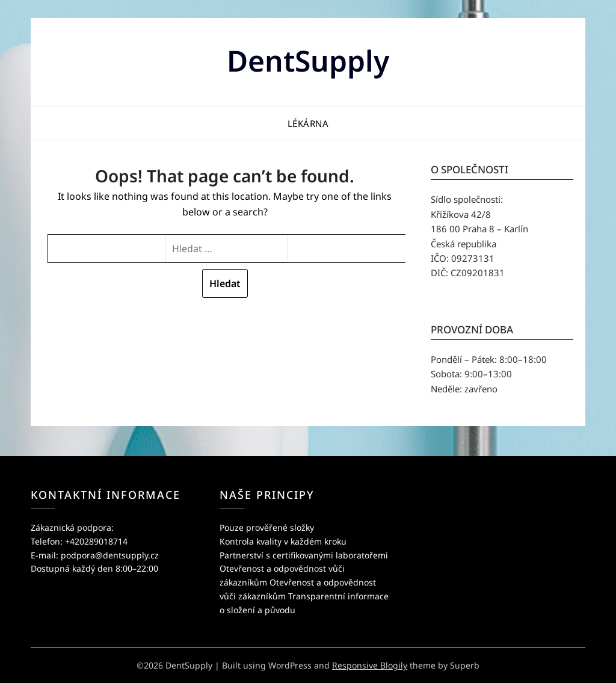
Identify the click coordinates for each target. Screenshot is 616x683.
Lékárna (308, 123)
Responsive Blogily (370, 665)
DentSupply (308, 60)
